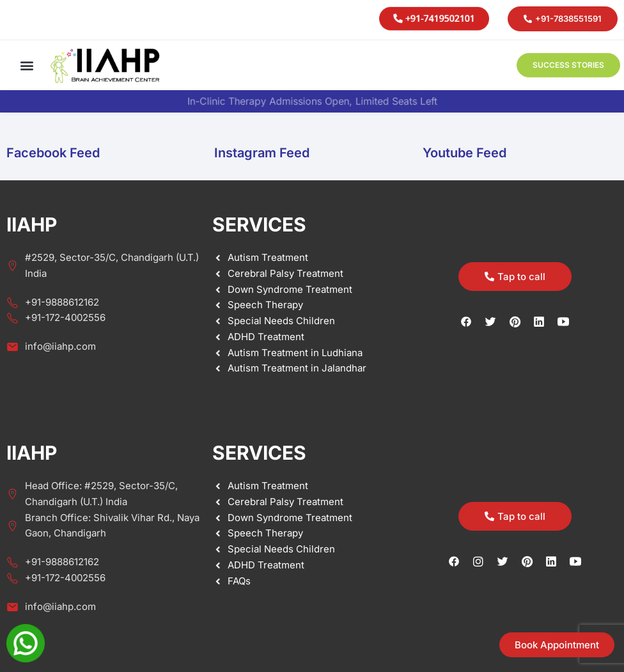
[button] (27, 66)
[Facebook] (454, 561)
